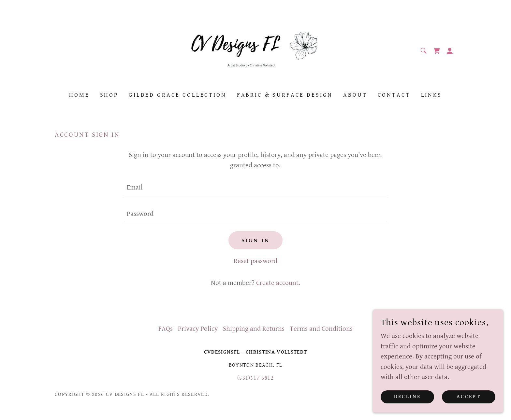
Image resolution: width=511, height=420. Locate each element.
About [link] (355, 95)
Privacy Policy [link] (198, 329)
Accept (469, 397)
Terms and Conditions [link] (321, 329)
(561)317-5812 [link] (255, 378)
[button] (450, 51)
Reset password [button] (255, 261)
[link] (256, 50)
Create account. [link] (278, 283)
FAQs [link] (166, 329)
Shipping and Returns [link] (254, 329)
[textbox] (255, 188)
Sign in (256, 240)
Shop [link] (109, 95)
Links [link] (431, 95)
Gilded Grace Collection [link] (178, 95)
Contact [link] (394, 95)
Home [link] (79, 95)
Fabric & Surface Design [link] (285, 95)
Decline (408, 397)
